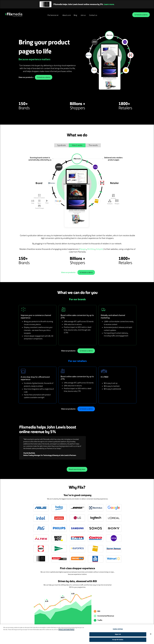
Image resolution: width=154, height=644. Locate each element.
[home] (14, 15)
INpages (83, 249)
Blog (75, 15)
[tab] (62, 145)
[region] (77, 634)
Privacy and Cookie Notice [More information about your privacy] (66, 630)
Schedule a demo (141, 15)
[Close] (151, 634)
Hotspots (99, 249)
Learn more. (109, 4)
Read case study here (77, 469)
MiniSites (91, 249)
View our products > (26, 77)
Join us (83, 15)
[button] (53, 15)
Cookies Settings (118, 629)
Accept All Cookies (118, 640)
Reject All (118, 634)
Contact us (93, 15)
